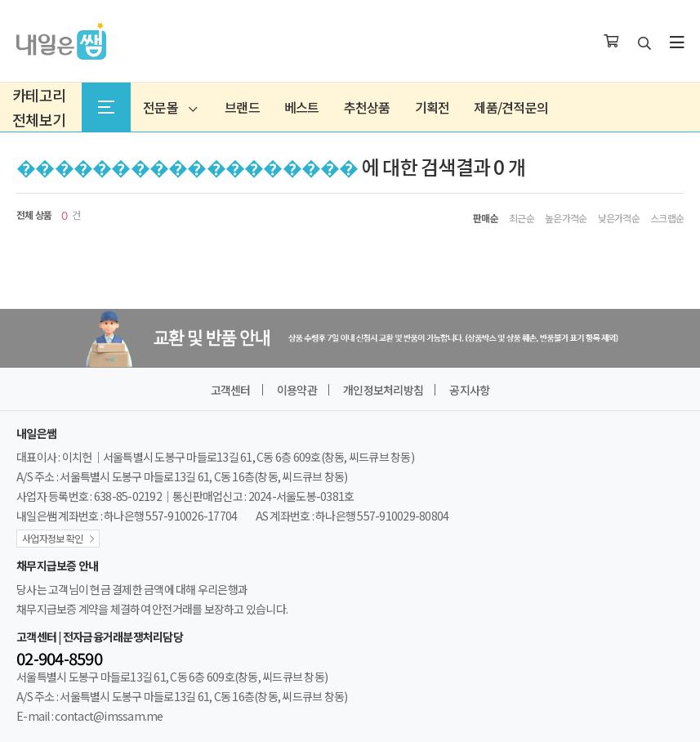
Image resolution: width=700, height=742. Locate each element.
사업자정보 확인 (52, 538)
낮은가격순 (619, 218)
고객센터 (231, 390)
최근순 (522, 218)
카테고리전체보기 (39, 107)
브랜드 (242, 107)
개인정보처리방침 (383, 390)
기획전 (432, 107)
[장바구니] (611, 42)
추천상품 (367, 107)
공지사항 (469, 390)
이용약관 (297, 390)
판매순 (486, 218)
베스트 (302, 107)
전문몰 (170, 107)
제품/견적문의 (511, 107)
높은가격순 (566, 218)
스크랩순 (667, 218)
